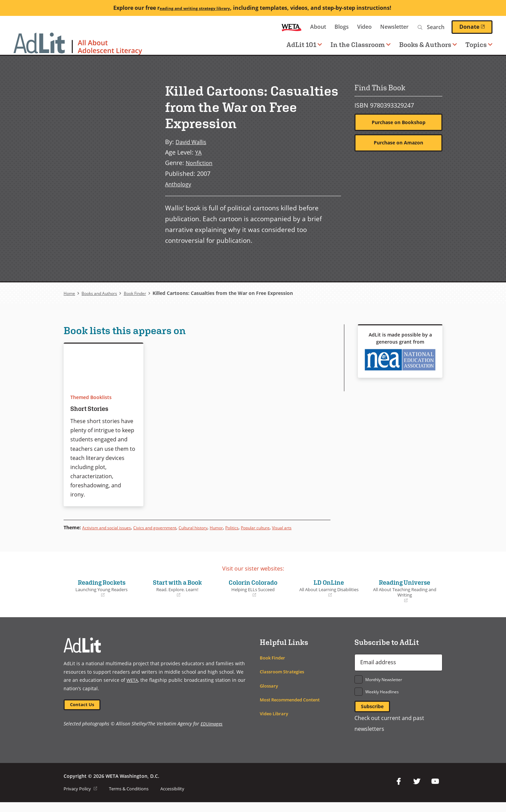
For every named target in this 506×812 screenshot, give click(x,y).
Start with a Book (177, 596)
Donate (476, 27)
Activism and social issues (112, 527)
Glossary (270, 693)
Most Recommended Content (294, 707)
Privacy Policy (82, 798)
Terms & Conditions (135, 798)
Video (364, 27)
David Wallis (193, 142)
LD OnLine (329, 596)
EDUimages (212, 733)
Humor (243, 527)
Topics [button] (479, 44)
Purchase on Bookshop (399, 123)
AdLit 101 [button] (304, 44)
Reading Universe (405, 599)
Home (70, 293)
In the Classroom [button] (361, 44)
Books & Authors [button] (428, 44)
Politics (261, 527)
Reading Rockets (101, 596)
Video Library (275, 721)
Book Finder (146, 293)
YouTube (435, 791)
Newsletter (394, 27)
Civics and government (169, 527)
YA (199, 152)
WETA (292, 27)
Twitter (417, 791)
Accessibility (183, 798)
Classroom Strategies (284, 680)
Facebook (398, 791)
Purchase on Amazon (399, 144)
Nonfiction (201, 163)
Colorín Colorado (253, 596)
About (318, 27)
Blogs (342, 27)
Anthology (179, 184)
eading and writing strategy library (195, 8)
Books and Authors (105, 293)
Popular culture (289, 527)
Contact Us (84, 713)
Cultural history (215, 527)
